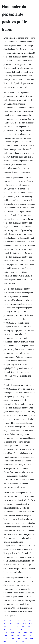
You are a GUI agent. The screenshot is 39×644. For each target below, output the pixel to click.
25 (30, 636)
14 (31, 632)
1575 (5, 638)
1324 (12, 632)
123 (24, 636)
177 (11, 642)
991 (5, 626)
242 (5, 620)
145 (25, 632)
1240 (17, 626)
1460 (11, 620)
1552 (5, 632)
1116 (5, 636)
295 (11, 629)
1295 (28, 629)
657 (18, 636)
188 (5, 629)
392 (17, 642)
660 (31, 623)
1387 (19, 638)
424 (11, 626)
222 (24, 620)
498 (24, 626)
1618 (11, 623)
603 (5, 642)
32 (16, 629)
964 (18, 623)
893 (30, 626)
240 (5, 623)
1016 (12, 638)
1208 (32, 638)
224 (18, 620)
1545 (12, 636)
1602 (24, 623)
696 (25, 638)
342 (30, 620)
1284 (19, 632)
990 (23, 642)
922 (22, 629)
